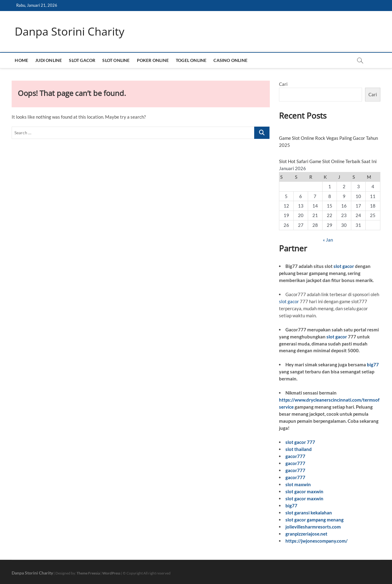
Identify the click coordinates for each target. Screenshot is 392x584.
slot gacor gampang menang (315, 520)
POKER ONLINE (153, 60)
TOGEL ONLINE (191, 60)
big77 (373, 365)
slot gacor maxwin (304, 491)
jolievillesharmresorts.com (313, 527)
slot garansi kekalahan (309, 513)
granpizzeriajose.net (306, 534)
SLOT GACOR (82, 60)
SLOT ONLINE (116, 60)
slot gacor (344, 266)
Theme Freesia (88, 573)
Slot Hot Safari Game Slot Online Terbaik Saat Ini (328, 161)
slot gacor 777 (300, 442)
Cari (283, 84)
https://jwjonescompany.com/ (317, 541)
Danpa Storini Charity (70, 32)
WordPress (111, 573)
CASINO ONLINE (230, 60)
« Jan (328, 240)
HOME (21, 60)
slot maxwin (298, 484)
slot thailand (299, 449)
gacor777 (295, 456)
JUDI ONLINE (49, 60)
